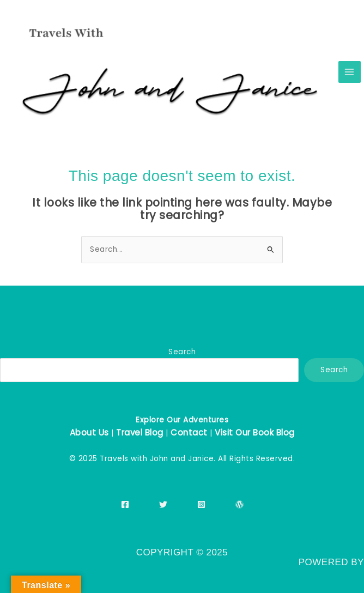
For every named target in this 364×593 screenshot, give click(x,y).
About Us (89, 432)
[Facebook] (125, 504)
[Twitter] (163, 504)
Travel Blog (140, 432)
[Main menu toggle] (350, 72)
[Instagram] (201, 504)
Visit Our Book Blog (255, 432)
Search (182, 352)
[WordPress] (239, 504)
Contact (189, 432)
